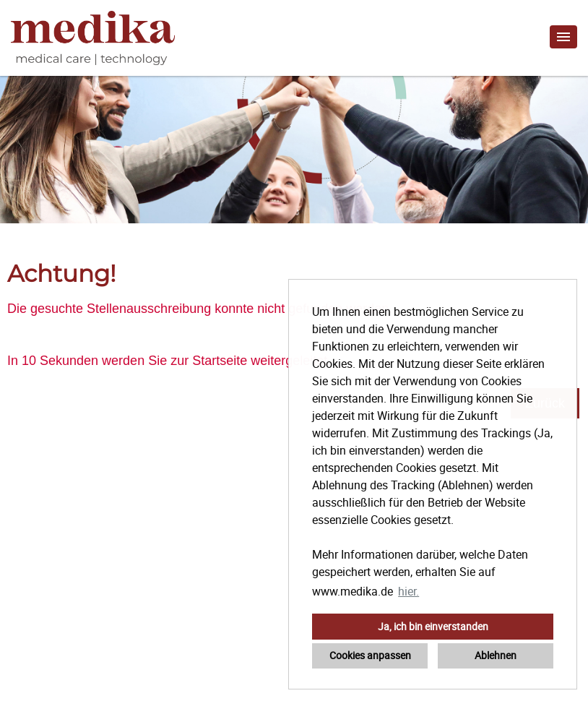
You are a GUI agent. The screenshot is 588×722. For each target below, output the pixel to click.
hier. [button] (408, 591)
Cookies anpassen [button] (370, 655)
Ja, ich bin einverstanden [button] (433, 626)
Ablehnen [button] (496, 655)
